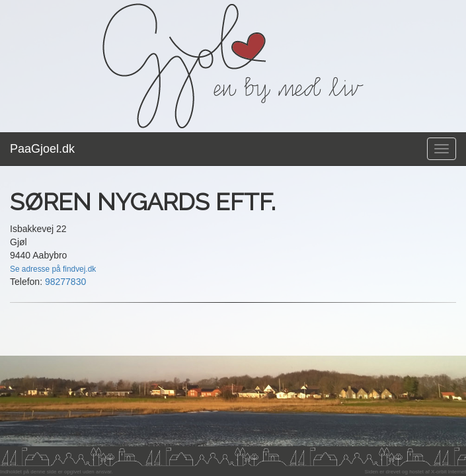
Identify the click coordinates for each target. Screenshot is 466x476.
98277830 (65, 282)
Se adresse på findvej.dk (53, 269)
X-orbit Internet (448, 472)
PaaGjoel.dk (42, 149)
